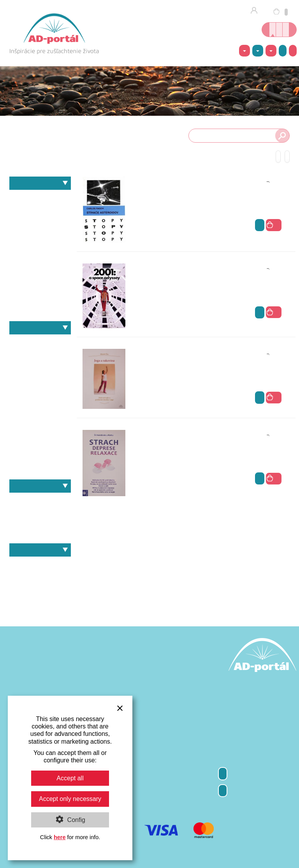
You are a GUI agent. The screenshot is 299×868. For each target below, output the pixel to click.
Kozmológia (40, 252)
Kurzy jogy (279, 30)
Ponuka (40, 550)
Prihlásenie (256, 11)
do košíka (274, 225)
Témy (40, 183)
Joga (40, 238)
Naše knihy (40, 486)
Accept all (70, 778)
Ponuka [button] (271, 51)
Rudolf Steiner (40, 423)
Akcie (283, 50)
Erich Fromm (40, 356)
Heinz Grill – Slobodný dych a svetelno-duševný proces (40, 501)
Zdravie (40, 306)
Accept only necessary (70, 799)
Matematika (40, 266)
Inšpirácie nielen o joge (286, 30)
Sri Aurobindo (40, 437)
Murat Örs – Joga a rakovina (40, 528)
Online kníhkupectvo (273, 30)
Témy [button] (244, 51)
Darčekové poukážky (40, 592)
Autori (40, 328)
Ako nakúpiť (293, 50)
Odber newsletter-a (223, 773)
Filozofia (13, 212)
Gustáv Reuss (40, 370)
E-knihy (40, 578)
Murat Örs (40, 410)
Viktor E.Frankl (40, 464)
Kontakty (223, 791)
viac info (260, 225)
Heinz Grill (40, 383)
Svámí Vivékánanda (40, 451)
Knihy (40, 565)
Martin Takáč (40, 397)
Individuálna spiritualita (40, 225)
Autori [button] (258, 51)
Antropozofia (40, 198)
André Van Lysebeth (40, 343)
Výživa (40, 293)
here (60, 837)
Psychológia (40, 279)
